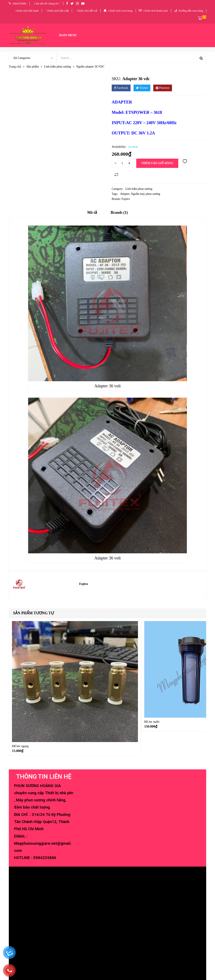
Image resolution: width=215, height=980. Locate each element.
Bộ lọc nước (152, 722)
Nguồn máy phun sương (146, 194)
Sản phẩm (33, 67)
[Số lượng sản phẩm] (122, 163)
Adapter (125, 194)
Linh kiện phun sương (58, 67)
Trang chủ (15, 67)
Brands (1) (119, 212)
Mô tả (92, 212)
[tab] (92, 214)
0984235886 (45, 858)
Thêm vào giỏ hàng (157, 163)
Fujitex (126, 199)
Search (201, 58)
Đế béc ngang (20, 746)
